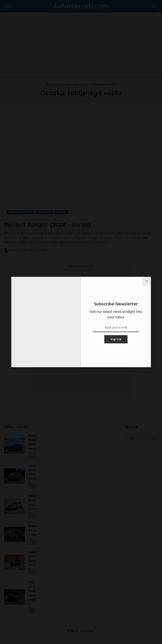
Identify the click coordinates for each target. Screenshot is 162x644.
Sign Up (116, 339)
